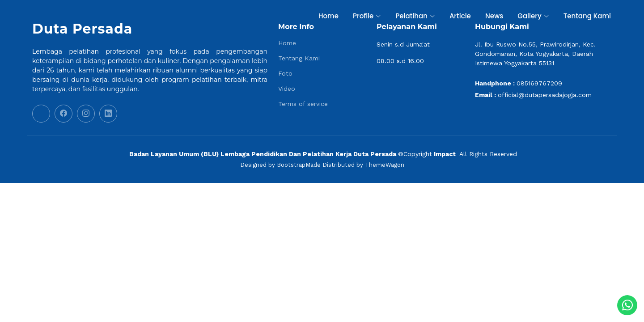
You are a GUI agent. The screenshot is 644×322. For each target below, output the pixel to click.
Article (460, 16)
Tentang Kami (587, 16)
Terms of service (303, 104)
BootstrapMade (299, 165)
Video (287, 89)
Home (328, 16)
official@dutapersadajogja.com (545, 95)
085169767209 (539, 83)
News (494, 16)
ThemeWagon (385, 165)
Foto (285, 73)
